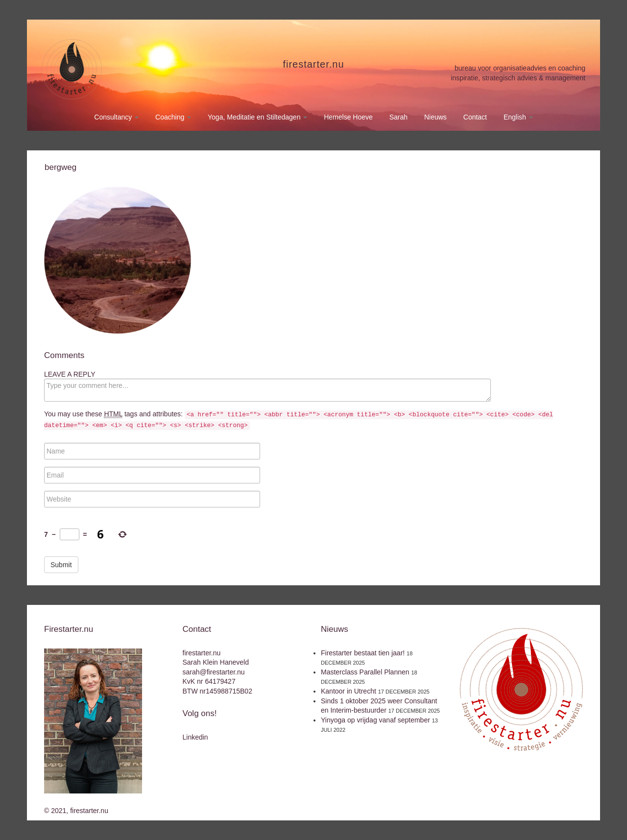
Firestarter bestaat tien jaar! (363, 653)
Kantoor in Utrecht (349, 691)
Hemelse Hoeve (348, 117)
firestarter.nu (313, 64)
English (518, 117)
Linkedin (195, 737)
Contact (475, 117)
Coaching (173, 117)
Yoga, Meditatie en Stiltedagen (257, 117)
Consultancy (116, 117)
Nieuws (435, 117)
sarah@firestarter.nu (214, 672)
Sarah (398, 117)
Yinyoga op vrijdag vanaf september (375, 720)
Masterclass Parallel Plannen (365, 672)
